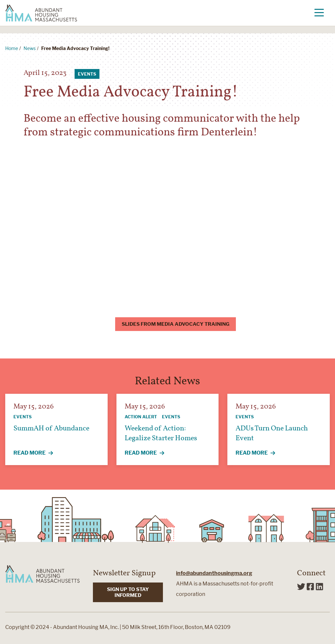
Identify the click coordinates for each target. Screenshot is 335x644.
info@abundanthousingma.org (214, 573)
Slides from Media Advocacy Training (176, 324)
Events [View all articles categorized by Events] (87, 74)
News (30, 48)
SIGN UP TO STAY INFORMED (128, 592)
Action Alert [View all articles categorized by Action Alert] (141, 417)
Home (12, 48)
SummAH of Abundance (51, 429)
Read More (37, 453)
